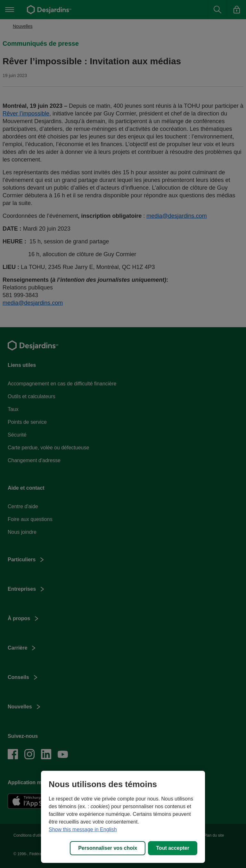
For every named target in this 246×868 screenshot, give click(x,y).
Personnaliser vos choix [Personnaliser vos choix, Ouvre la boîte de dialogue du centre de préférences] (108, 848)
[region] (123, 817)
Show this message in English (83, 829)
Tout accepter (173, 848)
